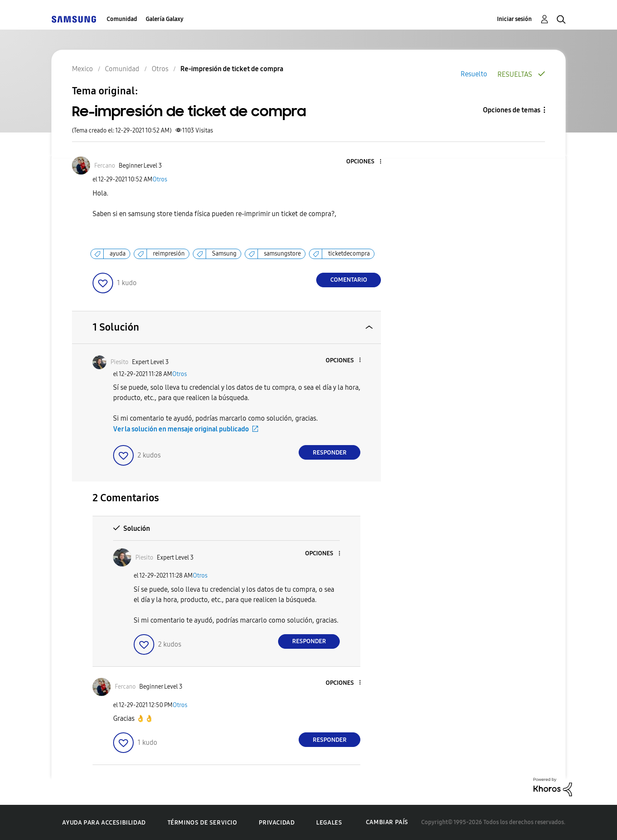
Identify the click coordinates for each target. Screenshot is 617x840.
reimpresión (169, 254)
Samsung (224, 254)
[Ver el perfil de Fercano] (105, 166)
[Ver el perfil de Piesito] (120, 362)
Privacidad (277, 823)
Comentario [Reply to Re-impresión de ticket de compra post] (349, 280)
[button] (366, 162)
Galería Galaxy (165, 19)
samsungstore (282, 254)
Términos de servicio (202, 823)
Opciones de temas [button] (512, 110)
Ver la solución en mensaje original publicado (181, 429)
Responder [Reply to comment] (330, 453)
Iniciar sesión (514, 19)
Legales (329, 823)
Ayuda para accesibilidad (104, 823)
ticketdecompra (349, 254)
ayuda (118, 254)
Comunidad (122, 19)
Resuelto (474, 74)
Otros (160, 179)
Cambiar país (387, 822)
